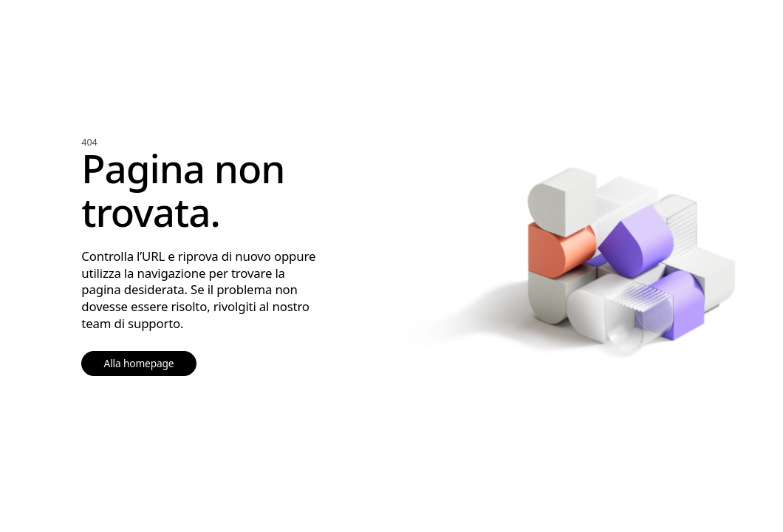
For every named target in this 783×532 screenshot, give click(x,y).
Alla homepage (139, 363)
